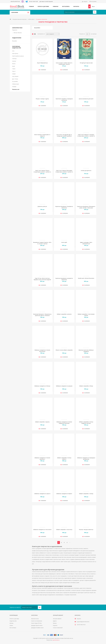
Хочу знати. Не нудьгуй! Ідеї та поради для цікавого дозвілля (64, 135)
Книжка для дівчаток (86, 171)
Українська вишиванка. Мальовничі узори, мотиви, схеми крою (86, 207)
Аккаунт (85, 1)
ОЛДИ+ (14, 74)
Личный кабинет (57, 619)
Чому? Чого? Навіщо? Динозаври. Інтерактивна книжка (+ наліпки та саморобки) (64, 172)
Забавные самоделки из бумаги (64, 494)
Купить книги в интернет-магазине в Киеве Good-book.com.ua (57, 638)
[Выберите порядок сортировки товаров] (53, 34)
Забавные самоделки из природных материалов (86, 458)
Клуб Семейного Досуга (18, 56)
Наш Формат (15, 76)
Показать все (16, 89)
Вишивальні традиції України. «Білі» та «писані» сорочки (42, 243)
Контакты (76, 6)
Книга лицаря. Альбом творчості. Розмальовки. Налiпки (64, 64)
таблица (33, 34)
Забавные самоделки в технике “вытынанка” (42, 351)
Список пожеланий (58, 628)
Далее (70, 543)
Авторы (11, 623)
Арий (14, 66)
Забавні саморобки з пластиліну (64, 530)
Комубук (14, 87)
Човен (14, 69)
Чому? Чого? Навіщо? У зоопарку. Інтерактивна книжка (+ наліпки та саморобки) (86, 136)
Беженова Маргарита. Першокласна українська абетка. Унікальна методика (42, 315)
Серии (11, 625)
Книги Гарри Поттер (36, 623)
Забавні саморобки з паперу (86, 494)
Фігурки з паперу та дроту (42, 99)
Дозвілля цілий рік (42, 206)
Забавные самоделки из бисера (42, 386)
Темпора (14, 59)
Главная (31, 6)
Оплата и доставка (43, 6)
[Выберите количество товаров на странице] (88, 34)
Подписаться (40, 607)
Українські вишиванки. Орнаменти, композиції (64, 207)
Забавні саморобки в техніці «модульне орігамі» (86, 423)
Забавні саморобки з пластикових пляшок (86, 315)
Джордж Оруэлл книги (37, 625)
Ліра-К (14, 71)
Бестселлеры (66, 6)
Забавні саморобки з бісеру (86, 386)
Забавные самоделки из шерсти (42, 494)
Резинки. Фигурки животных (86, 530)
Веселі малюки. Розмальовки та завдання (42, 135)
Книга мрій (64, 242)
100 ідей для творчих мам (86, 63)
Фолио (14, 64)
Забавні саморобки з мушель (42, 422)
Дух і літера (15, 79)
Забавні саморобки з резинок (64, 314)
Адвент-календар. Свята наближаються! (86, 243)
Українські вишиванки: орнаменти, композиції (64, 279)
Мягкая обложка (18, 33)
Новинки (56, 6)
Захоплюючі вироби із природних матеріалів (64, 99)
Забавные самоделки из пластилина (42, 530)
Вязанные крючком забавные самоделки (86, 351)
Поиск (95, 12)
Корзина (55, 625)
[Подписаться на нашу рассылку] (29, 607)
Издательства (13, 621)
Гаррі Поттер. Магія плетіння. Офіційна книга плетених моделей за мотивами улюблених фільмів (42, 280)
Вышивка (37, 28)
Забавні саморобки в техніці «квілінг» (64, 458)
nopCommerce (56, 640)
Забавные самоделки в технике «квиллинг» (42, 458)
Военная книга (35, 619)
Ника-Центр (15, 53)
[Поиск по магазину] (78, 12)
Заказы (55, 623)
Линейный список (35, 34)
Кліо (13, 51)
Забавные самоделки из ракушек (64, 386)
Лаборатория (16, 84)
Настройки (94, 1)
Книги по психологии (37, 621)
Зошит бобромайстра (42, 63)
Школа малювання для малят (86, 99)
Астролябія (15, 81)
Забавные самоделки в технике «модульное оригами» (64, 423)
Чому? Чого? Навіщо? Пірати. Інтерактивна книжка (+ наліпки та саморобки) (42, 172)
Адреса (55, 621)
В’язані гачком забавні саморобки (64, 350)
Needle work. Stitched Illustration (86, 278)
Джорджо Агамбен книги (37, 628)
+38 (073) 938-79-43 (15, 1)
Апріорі (14, 61)
